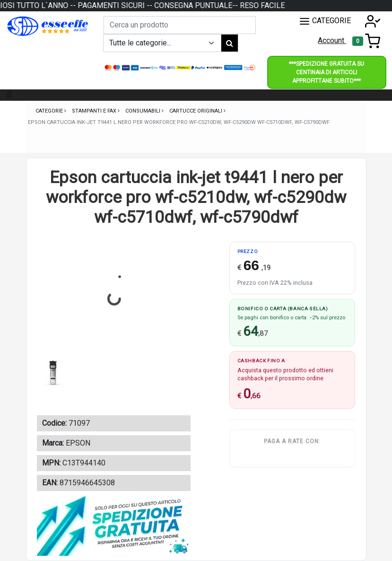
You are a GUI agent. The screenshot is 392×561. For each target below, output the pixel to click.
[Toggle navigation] (366, 41)
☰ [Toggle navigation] (9, 95)
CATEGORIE (325, 21)
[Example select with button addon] (162, 43)
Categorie (50, 111)
